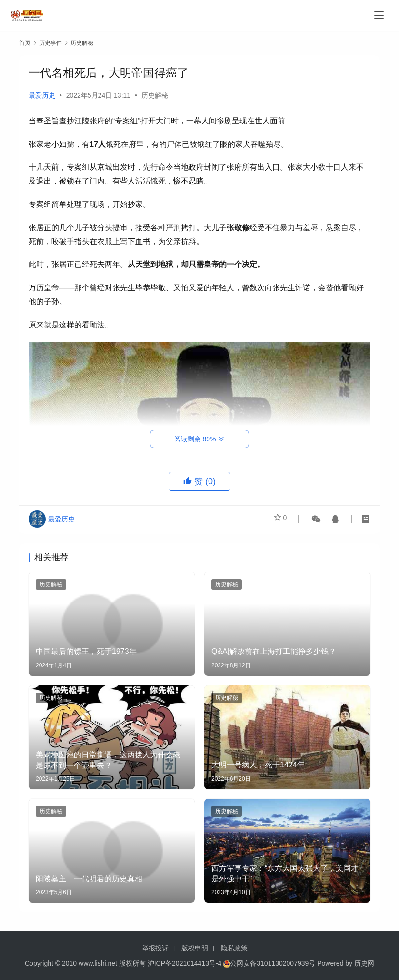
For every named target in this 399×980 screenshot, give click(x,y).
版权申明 (195, 948)
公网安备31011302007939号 (273, 963)
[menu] (379, 15)
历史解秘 (155, 95)
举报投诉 (155, 948)
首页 (25, 43)
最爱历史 (42, 95)
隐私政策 (234, 948)
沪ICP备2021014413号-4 (186, 963)
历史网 (364, 963)
